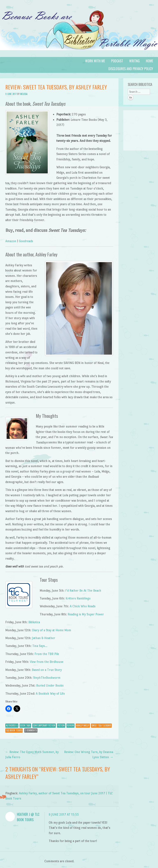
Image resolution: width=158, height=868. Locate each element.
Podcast (117, 61)
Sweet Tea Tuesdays (101, 725)
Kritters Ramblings (78, 598)
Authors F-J (12, 725)
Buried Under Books (50, 685)
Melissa (24, 94)
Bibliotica (34, 622)
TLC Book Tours (14, 730)
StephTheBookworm (47, 678)
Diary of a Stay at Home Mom (52, 630)
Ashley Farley (83, 725)
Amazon (11, 241)
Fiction (61, 725)
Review (70, 725)
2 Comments (31, 730)
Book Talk (25, 725)
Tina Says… (40, 646)
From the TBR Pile (47, 654)
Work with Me (95, 61)
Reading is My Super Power (86, 614)
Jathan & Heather (44, 638)
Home (149, 61)
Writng (134, 61)
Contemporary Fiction (44, 725)
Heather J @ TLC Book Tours (28, 817)
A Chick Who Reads (83, 606)
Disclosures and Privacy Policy (131, 69)
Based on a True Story (47, 670)
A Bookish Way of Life (50, 693)
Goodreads (26, 241)
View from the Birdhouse (47, 662)
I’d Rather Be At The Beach (83, 590)
